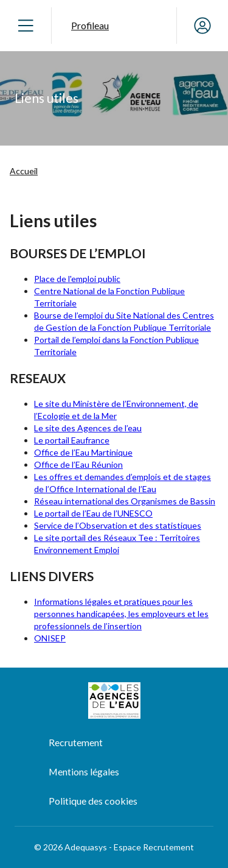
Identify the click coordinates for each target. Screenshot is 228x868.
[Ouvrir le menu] (26, 26)
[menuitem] (131, 743)
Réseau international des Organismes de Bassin (125, 501)
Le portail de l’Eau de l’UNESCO (93, 513)
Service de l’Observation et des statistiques (118, 525)
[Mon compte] (202, 26)
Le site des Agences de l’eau (88, 428)
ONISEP (50, 638)
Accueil (24, 171)
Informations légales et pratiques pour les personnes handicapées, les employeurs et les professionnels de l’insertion (121, 614)
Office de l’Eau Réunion (78, 464)
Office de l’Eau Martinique (83, 452)
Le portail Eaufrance (72, 440)
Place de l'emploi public (77, 279)
